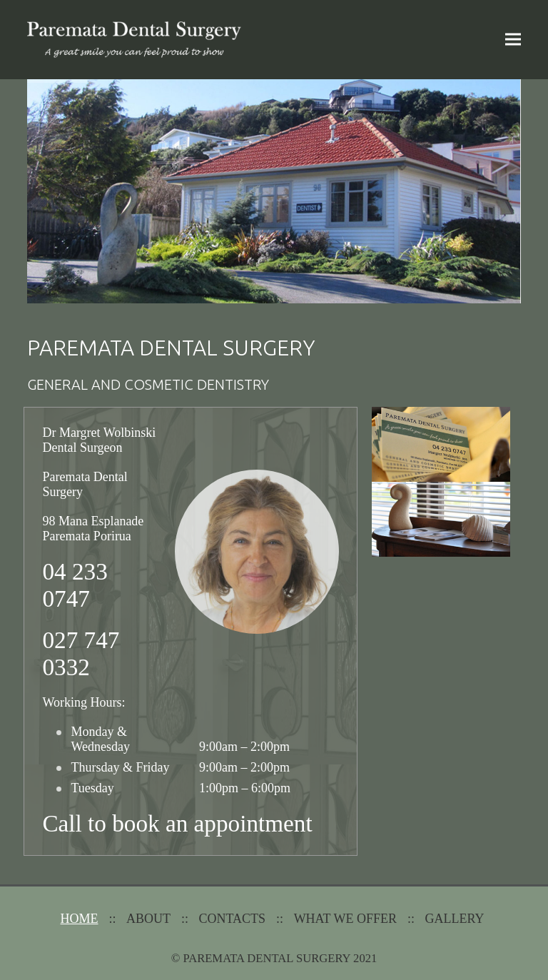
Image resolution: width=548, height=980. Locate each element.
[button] (513, 40)
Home (80, 919)
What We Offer (345, 919)
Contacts (233, 919)
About (148, 919)
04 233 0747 (75, 585)
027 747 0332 (81, 653)
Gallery (454, 919)
